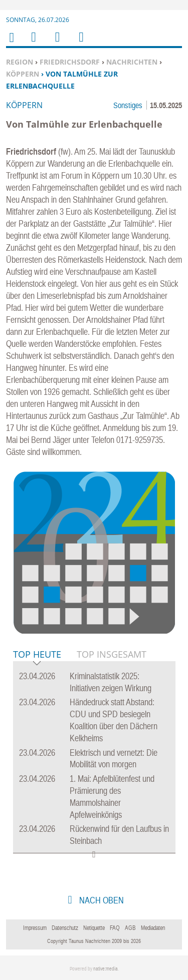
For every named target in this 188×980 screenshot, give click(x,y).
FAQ (115, 928)
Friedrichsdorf (70, 62)
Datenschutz (65, 928)
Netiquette (94, 928)
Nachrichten (132, 62)
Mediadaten (153, 928)
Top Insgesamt (112, 654)
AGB (130, 928)
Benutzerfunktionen (80, 43)
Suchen (56, 43)
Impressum (35, 928)
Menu (33, 43)
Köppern (23, 74)
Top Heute (37, 655)
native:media (106, 969)
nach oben (101, 900)
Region (20, 62)
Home (11, 44)
